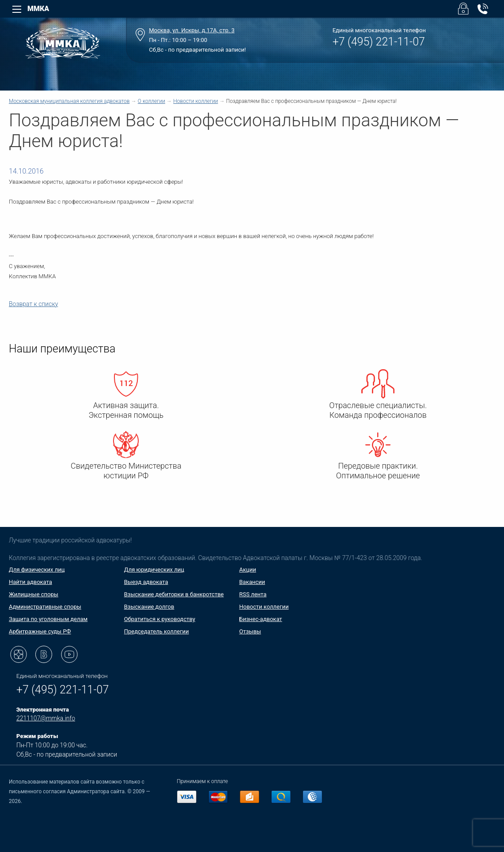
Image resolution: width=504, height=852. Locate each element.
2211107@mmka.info (46, 718)
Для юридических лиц (154, 570)
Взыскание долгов (149, 607)
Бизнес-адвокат (261, 619)
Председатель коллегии (157, 631)
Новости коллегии (195, 101)
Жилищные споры (34, 594)
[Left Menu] (17, 9)
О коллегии (152, 101)
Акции (248, 570)
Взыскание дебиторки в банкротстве (174, 594)
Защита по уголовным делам (48, 619)
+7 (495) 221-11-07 (379, 42)
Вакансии (252, 582)
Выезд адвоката (146, 582)
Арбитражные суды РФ (40, 631)
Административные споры (45, 607)
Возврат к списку (33, 304)
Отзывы (250, 631)
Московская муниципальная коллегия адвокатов (69, 101)
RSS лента (253, 594)
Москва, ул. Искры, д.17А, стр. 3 (192, 30)
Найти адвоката (30, 582)
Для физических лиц (37, 570)
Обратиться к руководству (160, 619)
